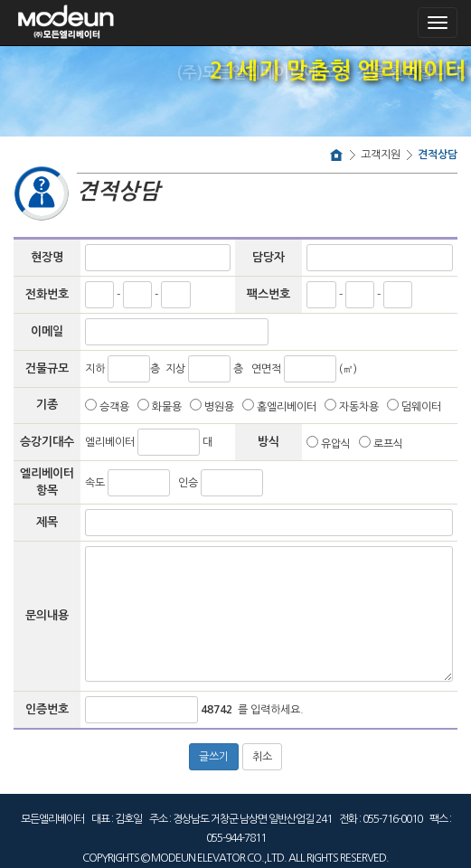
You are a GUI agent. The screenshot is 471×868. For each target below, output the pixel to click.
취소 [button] (262, 757)
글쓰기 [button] (214, 757)
